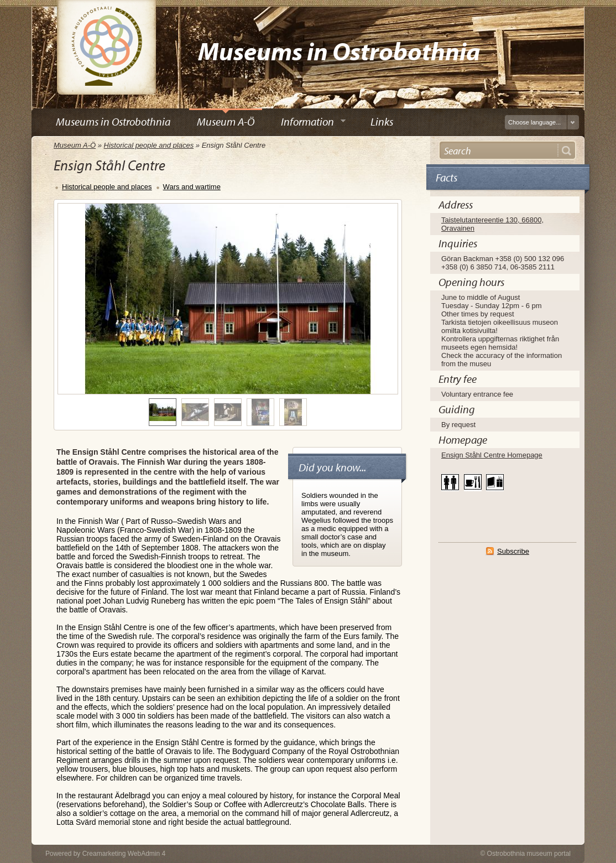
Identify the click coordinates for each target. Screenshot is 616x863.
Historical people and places (149, 145)
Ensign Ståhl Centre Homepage (492, 455)
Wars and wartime (192, 187)
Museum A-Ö (75, 145)
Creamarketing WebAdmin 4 (124, 854)
